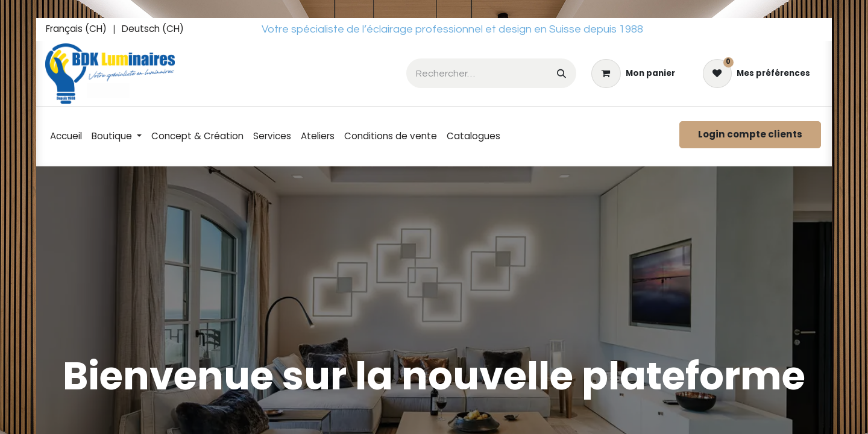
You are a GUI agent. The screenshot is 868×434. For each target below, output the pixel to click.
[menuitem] (76, 30)
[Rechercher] (561, 73)
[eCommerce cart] (633, 74)
